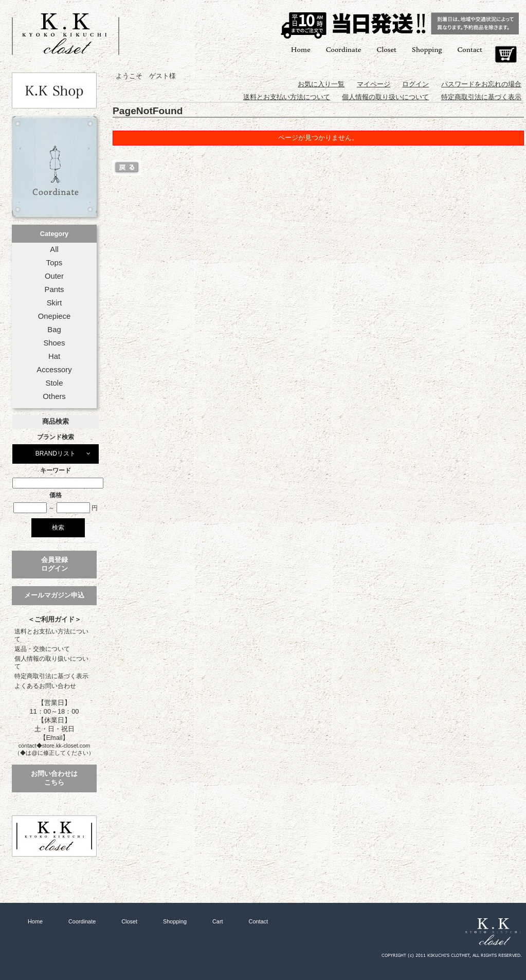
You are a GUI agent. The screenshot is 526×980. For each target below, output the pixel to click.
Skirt (55, 303)
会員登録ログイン (55, 564)
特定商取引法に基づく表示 (51, 676)
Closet (386, 49)
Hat (54, 356)
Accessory (54, 370)
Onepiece (54, 316)
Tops (54, 263)
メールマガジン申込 (54, 595)
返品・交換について (42, 649)
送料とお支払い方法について (51, 635)
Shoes (54, 343)
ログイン (415, 84)
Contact (470, 49)
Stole (55, 383)
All (54, 249)
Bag (54, 330)
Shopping (427, 49)
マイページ (374, 84)
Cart (506, 55)
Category (54, 234)
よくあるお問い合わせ (45, 686)
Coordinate (344, 49)
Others (54, 396)
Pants (55, 289)
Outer (54, 276)
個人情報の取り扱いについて (51, 663)
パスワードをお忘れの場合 (481, 84)
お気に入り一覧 (321, 84)
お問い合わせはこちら (54, 778)
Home (301, 49)
